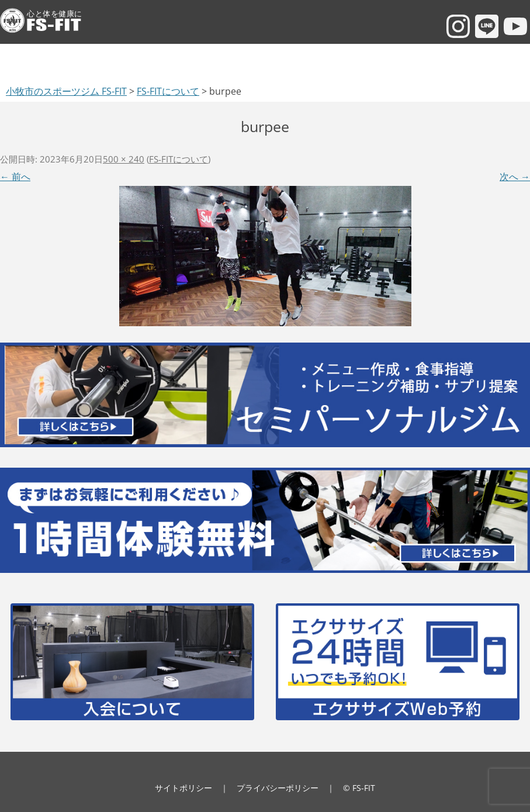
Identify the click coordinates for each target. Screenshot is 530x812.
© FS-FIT (359, 788)
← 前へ (15, 177)
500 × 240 (124, 159)
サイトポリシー (183, 788)
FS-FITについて (179, 159)
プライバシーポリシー (278, 788)
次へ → (515, 177)
